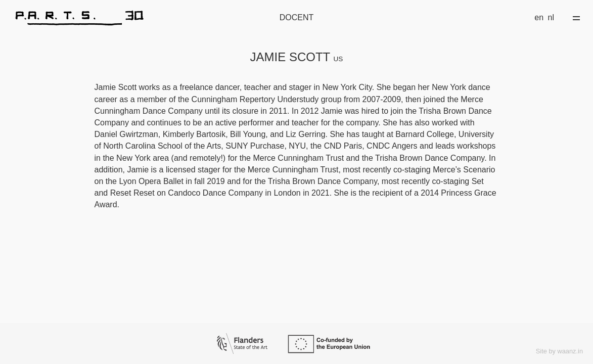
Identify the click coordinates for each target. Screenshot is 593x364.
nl (551, 17)
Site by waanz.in (559, 351)
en (539, 17)
